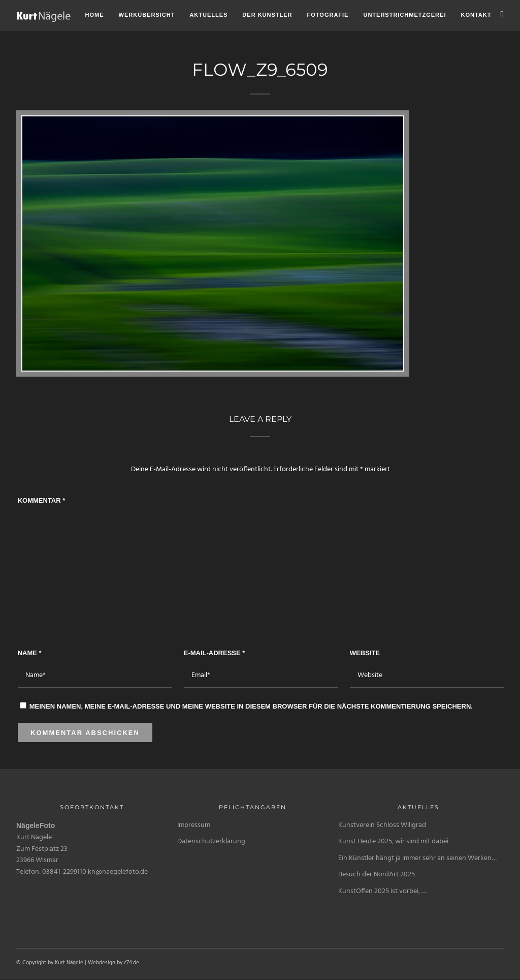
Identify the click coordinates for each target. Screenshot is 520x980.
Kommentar (42, 500)
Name (30, 653)
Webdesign (102, 963)
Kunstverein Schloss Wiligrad (382, 825)
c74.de (132, 963)
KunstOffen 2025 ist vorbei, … (382, 891)
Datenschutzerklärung (211, 841)
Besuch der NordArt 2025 (377, 875)
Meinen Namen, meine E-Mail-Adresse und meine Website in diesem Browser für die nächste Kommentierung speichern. (251, 706)
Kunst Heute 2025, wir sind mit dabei (393, 841)
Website (365, 653)
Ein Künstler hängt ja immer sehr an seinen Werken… (417, 858)
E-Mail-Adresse (215, 653)
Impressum (194, 825)
